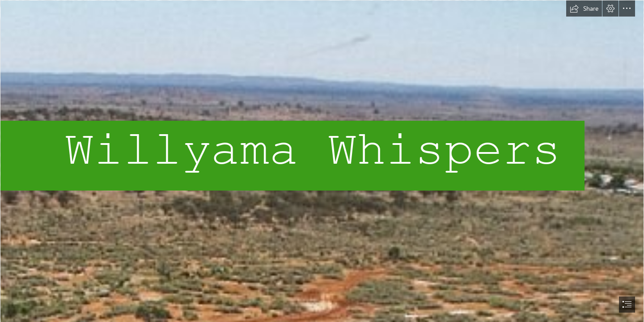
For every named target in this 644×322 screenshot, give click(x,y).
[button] (584, 8)
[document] (322, 161)
